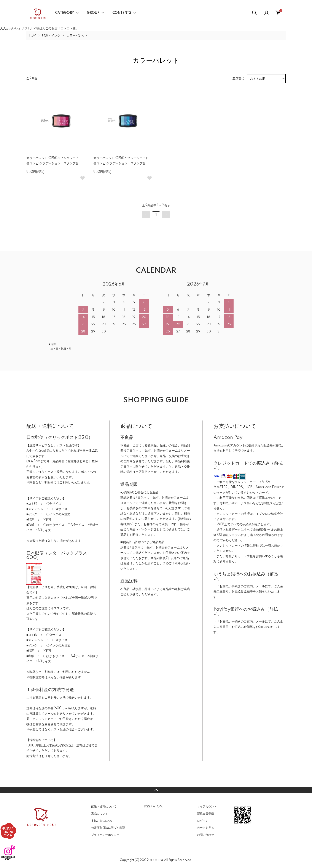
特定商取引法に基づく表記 (108, 828)
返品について (100, 814)
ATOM (158, 807)
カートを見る (205, 828)
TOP (32, 36)
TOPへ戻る (156, 790)
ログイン (203, 821)
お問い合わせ (205, 835)
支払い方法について (104, 821)
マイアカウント (207, 807)
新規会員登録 (205, 814)
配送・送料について (104, 807)
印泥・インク (51, 36)
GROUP (93, 13)
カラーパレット (77, 36)
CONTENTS (122, 13)
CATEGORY (64, 13)
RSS (147, 807)
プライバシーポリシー (105, 835)
